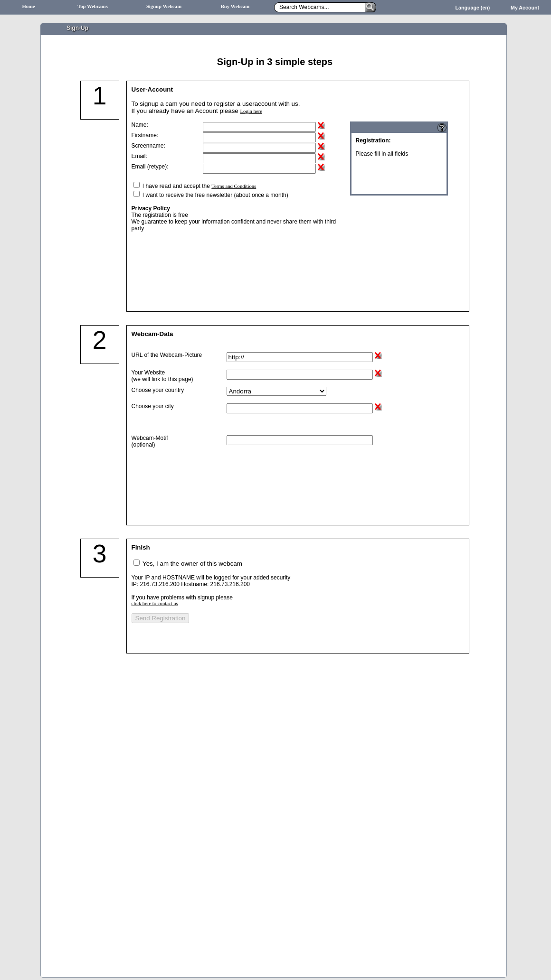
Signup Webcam (164, 6)
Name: (140, 125)
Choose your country (158, 390)
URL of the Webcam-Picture (167, 355)
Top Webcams (93, 6)
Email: (139, 156)
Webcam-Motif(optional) (150, 441)
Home (28, 6)
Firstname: (145, 135)
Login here (251, 111)
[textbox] (300, 408)
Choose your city (153, 406)
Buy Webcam (235, 6)
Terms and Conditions (234, 186)
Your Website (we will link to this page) (162, 376)
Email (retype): (150, 167)
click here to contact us (155, 603)
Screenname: (148, 146)
